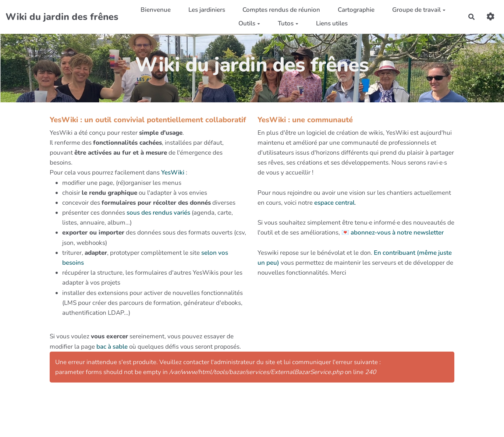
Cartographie (356, 10)
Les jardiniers (207, 10)
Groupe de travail (419, 10)
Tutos (288, 23)
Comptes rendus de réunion (281, 10)
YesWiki (173, 172)
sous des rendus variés (158, 213)
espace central (334, 203)
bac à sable (112, 347)
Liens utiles (332, 23)
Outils (249, 23)
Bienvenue (156, 10)
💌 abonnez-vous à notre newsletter (393, 232)
